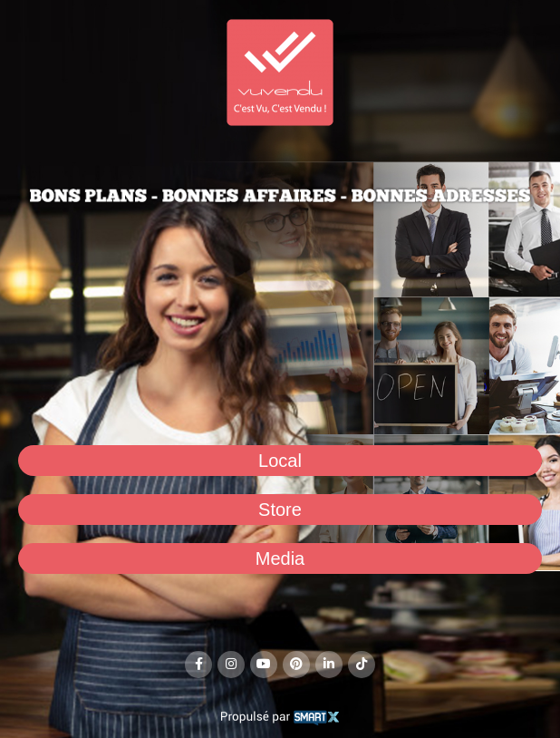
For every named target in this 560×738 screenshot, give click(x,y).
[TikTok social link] (362, 665)
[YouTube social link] (264, 665)
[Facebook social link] (198, 665)
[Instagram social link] (231, 665)
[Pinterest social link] (296, 665)
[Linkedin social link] (329, 665)
